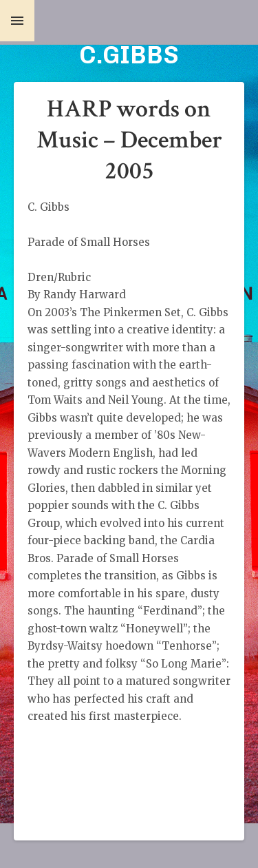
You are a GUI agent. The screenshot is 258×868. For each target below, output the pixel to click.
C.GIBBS (129, 55)
